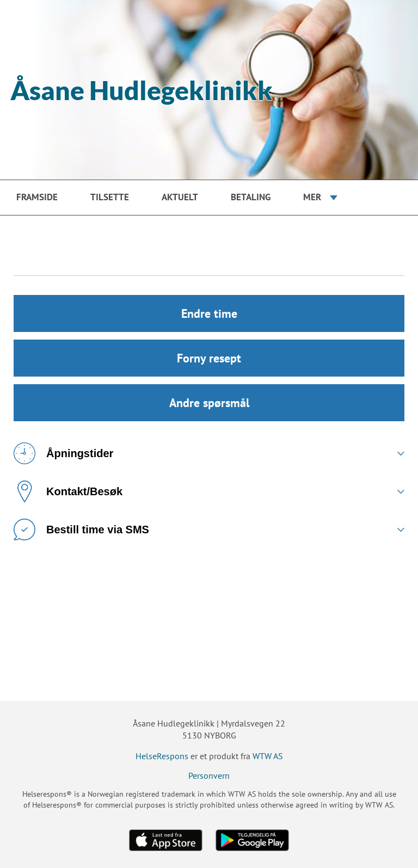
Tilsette (110, 197)
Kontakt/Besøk (68, 491)
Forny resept (209, 358)
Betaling (251, 197)
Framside (37, 197)
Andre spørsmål (209, 403)
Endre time (209, 313)
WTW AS (268, 756)
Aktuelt (180, 197)
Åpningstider (63, 453)
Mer (312, 197)
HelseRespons (162, 756)
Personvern (209, 775)
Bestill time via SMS (81, 530)
